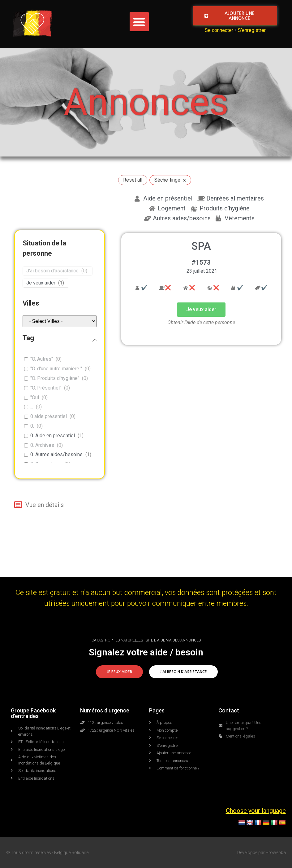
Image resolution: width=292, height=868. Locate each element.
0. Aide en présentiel (53, 436)
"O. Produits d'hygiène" (55, 378)
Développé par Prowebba (262, 853)
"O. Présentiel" (46, 388)
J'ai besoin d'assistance (52, 271)
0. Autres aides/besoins (56, 454)
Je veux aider (41, 283)
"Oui (35, 397)
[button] (139, 22)
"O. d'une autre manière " (56, 369)
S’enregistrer (252, 30)
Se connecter (219, 30)
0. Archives (42, 445)
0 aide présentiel (49, 416)
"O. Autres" (42, 359)
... (32, 407)
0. (32, 426)
